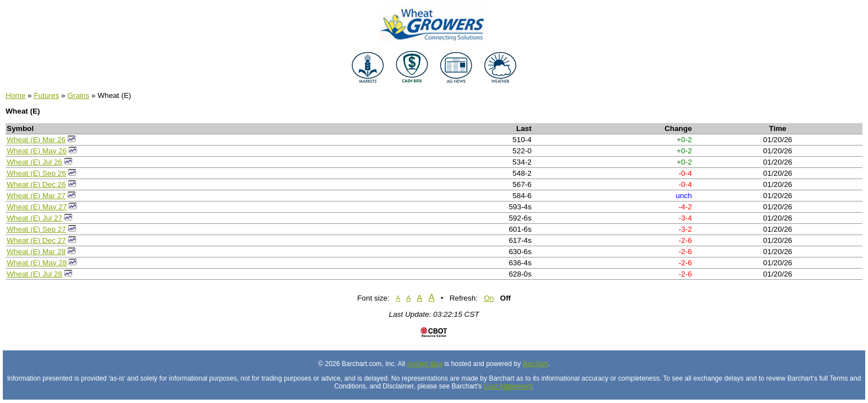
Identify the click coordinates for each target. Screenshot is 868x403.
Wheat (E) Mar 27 (36, 196)
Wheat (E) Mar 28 (36, 252)
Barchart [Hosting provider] (536, 364)
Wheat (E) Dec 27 (36, 240)
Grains (78, 95)
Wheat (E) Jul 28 (34, 274)
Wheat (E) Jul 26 (34, 162)
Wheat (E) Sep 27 (36, 229)
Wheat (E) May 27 (37, 207)
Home (16, 95)
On (489, 298)
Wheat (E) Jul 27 (34, 218)
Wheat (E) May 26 (37, 151)
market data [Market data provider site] (425, 364)
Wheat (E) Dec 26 (36, 184)
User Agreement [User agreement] (508, 386)
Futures (46, 95)
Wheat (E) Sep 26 (36, 173)
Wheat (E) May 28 (37, 263)
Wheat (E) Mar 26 (36, 140)
